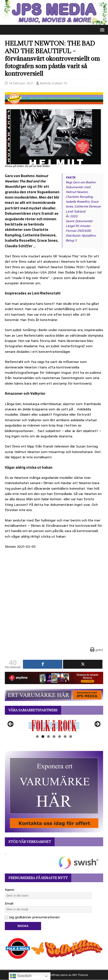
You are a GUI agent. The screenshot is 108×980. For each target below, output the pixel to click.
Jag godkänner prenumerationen (32, 917)
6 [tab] (65, 737)
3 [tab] (48, 737)
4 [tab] (54, 737)
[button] (101, 30)
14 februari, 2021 (21, 83)
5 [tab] (60, 737)
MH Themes (80, 975)
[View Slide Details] (54, 726)
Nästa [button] (97, 724)
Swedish (21, 976)
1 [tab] (37, 737)
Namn (10, 890)
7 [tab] (71, 737)
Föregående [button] (11, 724)
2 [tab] (43, 737)
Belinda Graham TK (54, 83)
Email (9, 903)
